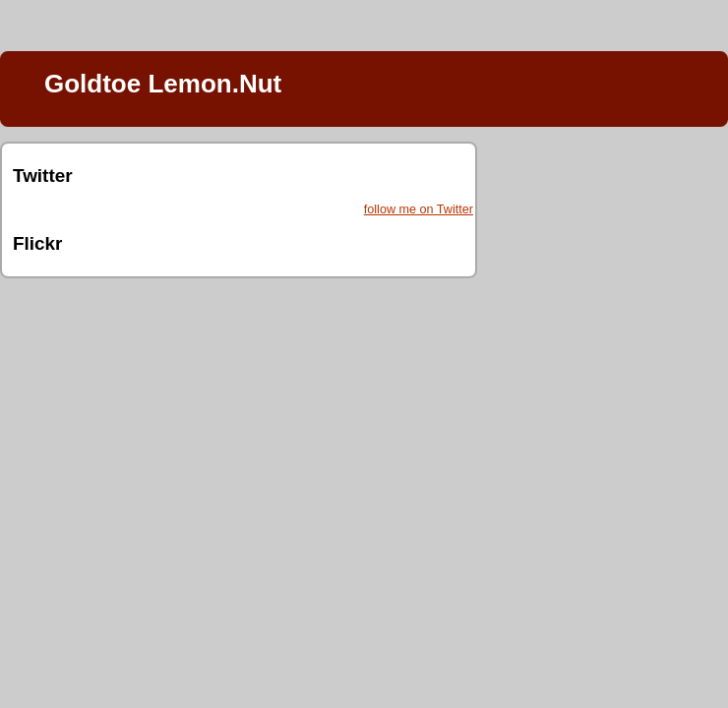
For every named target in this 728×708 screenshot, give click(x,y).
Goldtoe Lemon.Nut (163, 84)
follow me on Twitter (419, 209)
